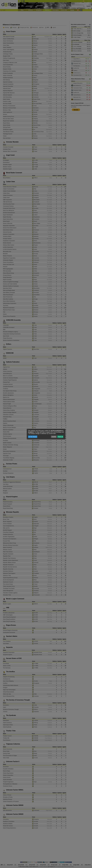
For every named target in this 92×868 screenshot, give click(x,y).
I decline (54, 437)
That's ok (60, 437)
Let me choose (33, 437)
